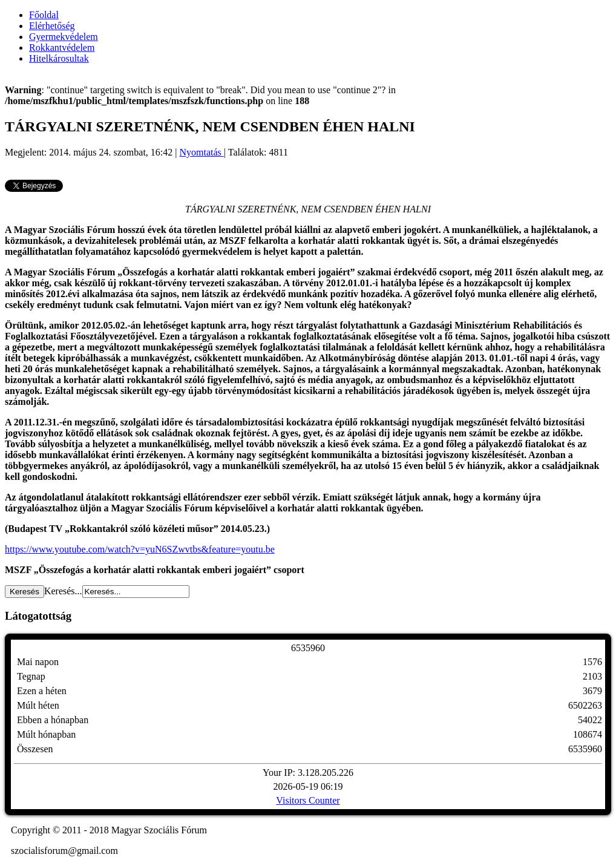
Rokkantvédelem (62, 48)
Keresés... (63, 591)
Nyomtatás (202, 152)
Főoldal (44, 15)
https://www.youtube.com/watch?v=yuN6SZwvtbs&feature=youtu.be (140, 549)
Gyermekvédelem (64, 37)
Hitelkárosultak (59, 58)
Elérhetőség (52, 26)
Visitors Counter (308, 800)
